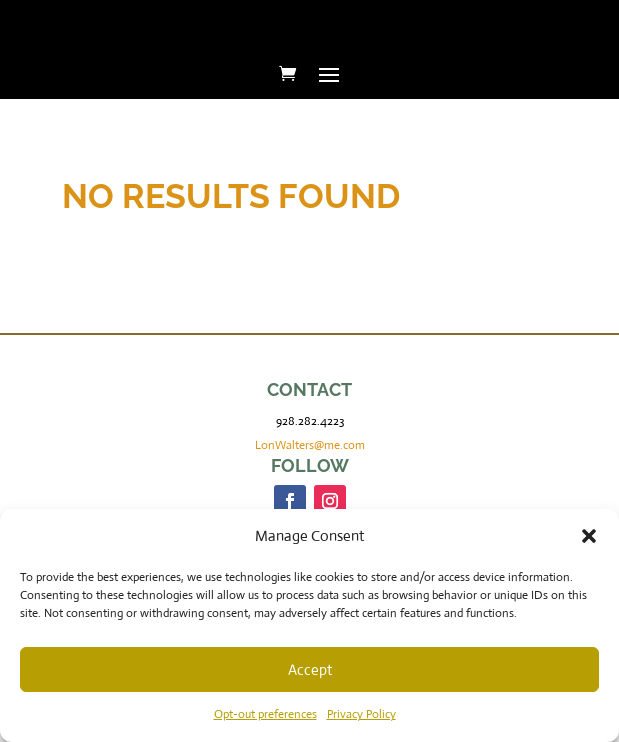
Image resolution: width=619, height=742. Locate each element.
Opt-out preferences (265, 714)
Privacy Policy (361, 714)
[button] (589, 536)
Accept (310, 669)
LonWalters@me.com (310, 445)
